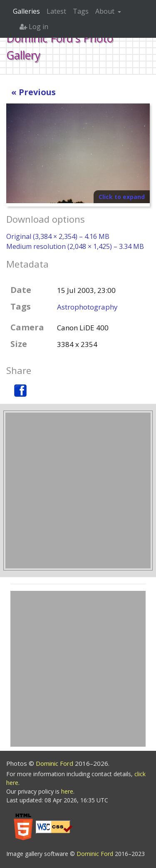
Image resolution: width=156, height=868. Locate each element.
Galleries (26, 11)
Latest (56, 11)
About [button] (106, 11)
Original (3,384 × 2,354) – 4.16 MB (58, 236)
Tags (81, 11)
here (67, 791)
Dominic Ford (55, 763)
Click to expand (122, 197)
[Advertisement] (78, 491)
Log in (34, 27)
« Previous (33, 92)
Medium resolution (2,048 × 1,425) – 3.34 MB (75, 246)
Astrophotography (87, 307)
